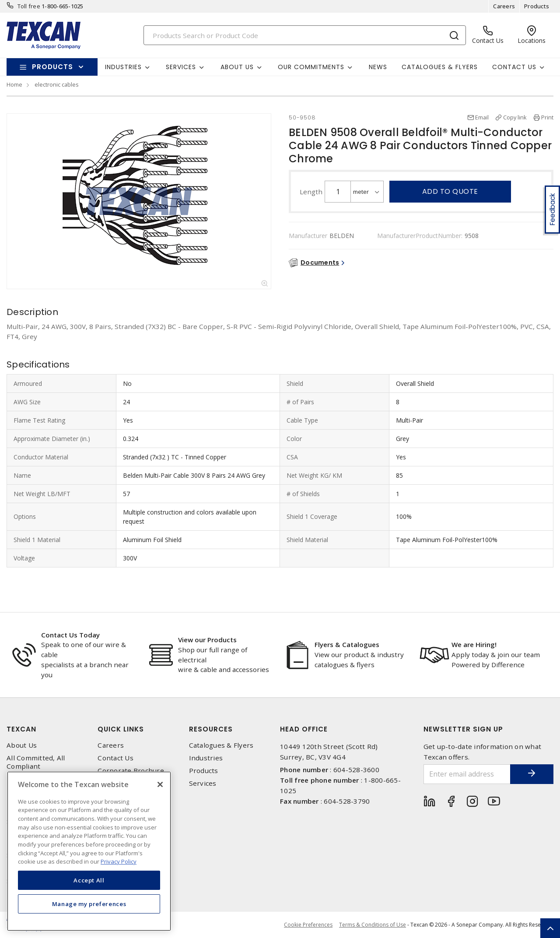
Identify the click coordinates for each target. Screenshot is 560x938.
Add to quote (450, 191)
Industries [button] (123, 67)
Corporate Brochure (131, 771)
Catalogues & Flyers (440, 67)
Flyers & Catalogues (347, 644)
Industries (206, 758)
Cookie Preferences (308, 925)
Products (537, 6)
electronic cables (57, 84)
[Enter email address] (467, 774)
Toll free (29, 6)
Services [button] (181, 67)
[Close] (160, 784)
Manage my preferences (89, 904)
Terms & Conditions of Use (373, 925)
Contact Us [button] (514, 67)
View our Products (207, 640)
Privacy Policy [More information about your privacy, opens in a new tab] (119, 861)
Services (203, 783)
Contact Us (115, 758)
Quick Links (121, 729)
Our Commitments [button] (311, 67)
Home (14, 84)
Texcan (21, 729)
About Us (22, 745)
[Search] (305, 35)
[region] (89, 851)
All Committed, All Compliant (36, 762)
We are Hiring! (474, 644)
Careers (504, 6)
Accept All (89, 880)
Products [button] (52, 67)
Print (547, 117)
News (378, 67)
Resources (211, 729)
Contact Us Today (70, 635)
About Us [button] (237, 67)
